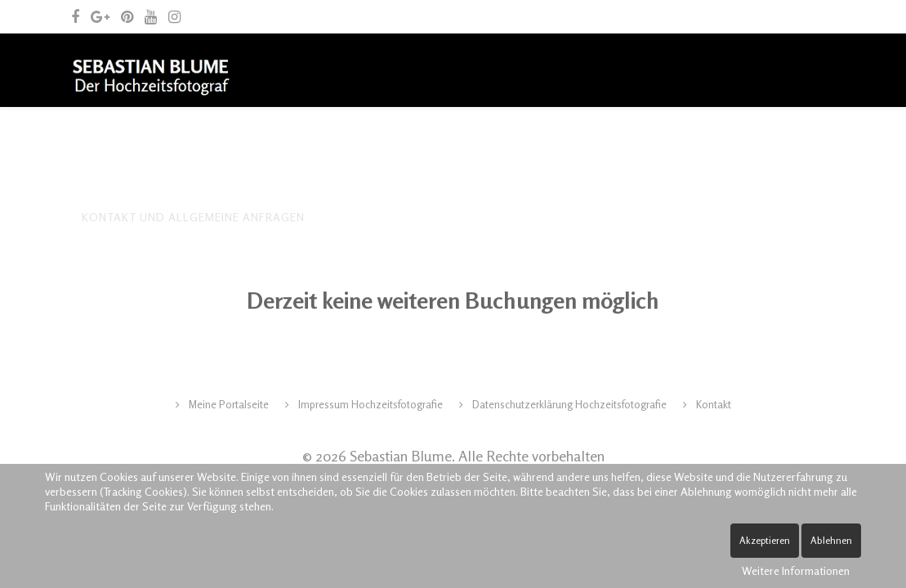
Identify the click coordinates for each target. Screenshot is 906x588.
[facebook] (75, 16)
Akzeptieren (765, 540)
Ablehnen (831, 540)
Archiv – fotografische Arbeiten (621, 143)
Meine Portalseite (228, 404)
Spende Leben (371, 217)
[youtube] (151, 16)
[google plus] (100, 16)
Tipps (270, 143)
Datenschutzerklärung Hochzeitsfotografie (568, 404)
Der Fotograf (185, 143)
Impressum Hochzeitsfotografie (369, 404)
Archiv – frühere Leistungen (402, 143)
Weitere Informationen (796, 570)
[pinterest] (127, 16)
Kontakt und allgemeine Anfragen (193, 217)
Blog (767, 143)
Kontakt (712, 404)
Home (99, 143)
